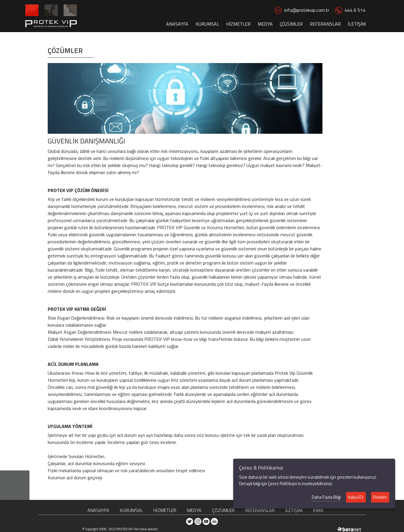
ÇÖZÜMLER (291, 24)
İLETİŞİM (357, 24)
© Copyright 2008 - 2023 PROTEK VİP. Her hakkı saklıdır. (120, 529)
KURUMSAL (207, 24)
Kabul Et (356, 497)
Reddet (380, 497)
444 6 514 (350, 10)
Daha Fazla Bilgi (326, 497)
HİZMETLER (238, 24)
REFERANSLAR (325, 24)
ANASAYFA (177, 24)
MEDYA (265, 24)
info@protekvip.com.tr (302, 10)
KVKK (318, 510)
